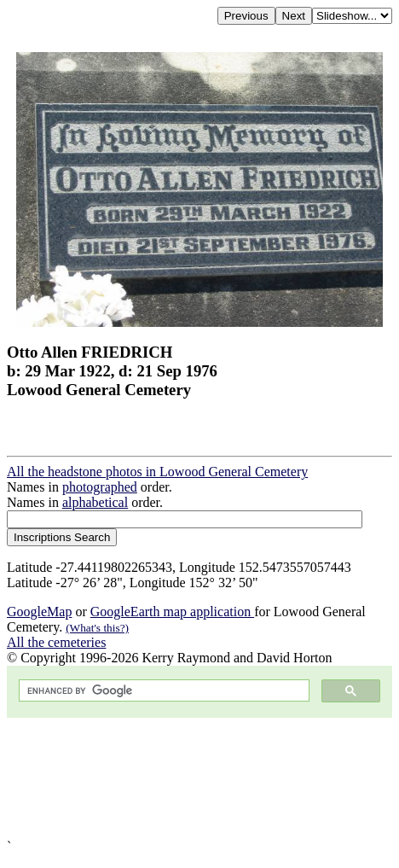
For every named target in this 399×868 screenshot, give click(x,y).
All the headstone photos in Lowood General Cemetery (157, 472)
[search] (162, 691)
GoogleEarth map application (172, 612)
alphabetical (95, 502)
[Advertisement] (199, 778)
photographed (100, 487)
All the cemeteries (56, 642)
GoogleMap (39, 612)
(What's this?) (97, 628)
